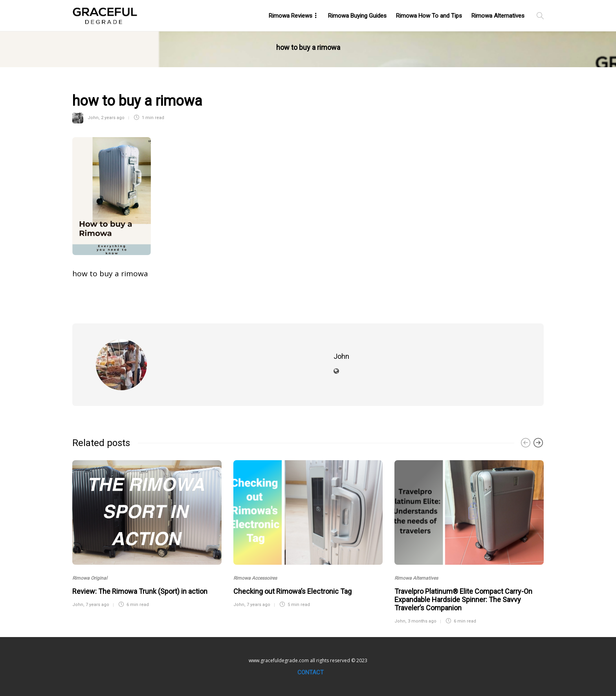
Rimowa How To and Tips (429, 16)
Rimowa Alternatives (498, 16)
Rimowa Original (90, 578)
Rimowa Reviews (291, 16)
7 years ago (97, 605)
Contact (311, 672)
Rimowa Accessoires (255, 578)
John (93, 118)
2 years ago (113, 118)
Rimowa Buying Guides (357, 16)
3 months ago (422, 621)
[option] (147, 533)
